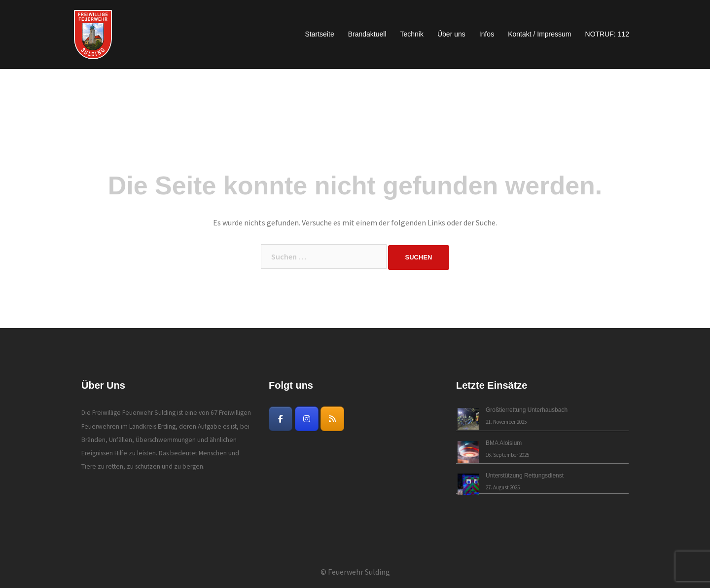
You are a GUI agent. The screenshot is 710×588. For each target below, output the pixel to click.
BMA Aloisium (504, 443)
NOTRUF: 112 (607, 34)
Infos (487, 34)
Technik (412, 34)
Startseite (320, 34)
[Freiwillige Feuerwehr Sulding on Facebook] (281, 419)
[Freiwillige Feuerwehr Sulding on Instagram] (307, 419)
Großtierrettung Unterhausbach (527, 410)
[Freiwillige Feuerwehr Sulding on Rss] (332, 419)
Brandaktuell (367, 34)
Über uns (451, 34)
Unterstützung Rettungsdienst (525, 476)
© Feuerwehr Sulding (355, 572)
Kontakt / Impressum (539, 34)
